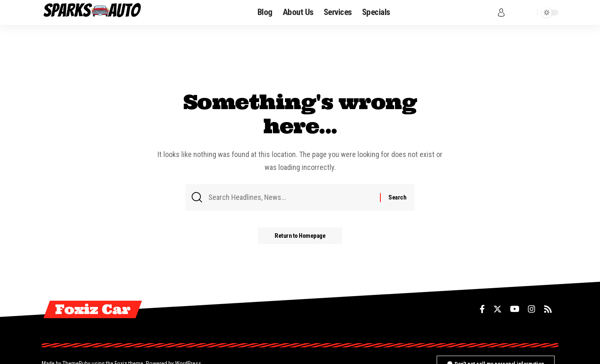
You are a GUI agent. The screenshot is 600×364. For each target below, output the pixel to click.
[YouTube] (515, 309)
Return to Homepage (300, 236)
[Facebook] (482, 309)
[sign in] (501, 12)
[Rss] (548, 309)
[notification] (515, 12)
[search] (529, 12)
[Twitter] (497, 309)
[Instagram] (532, 309)
